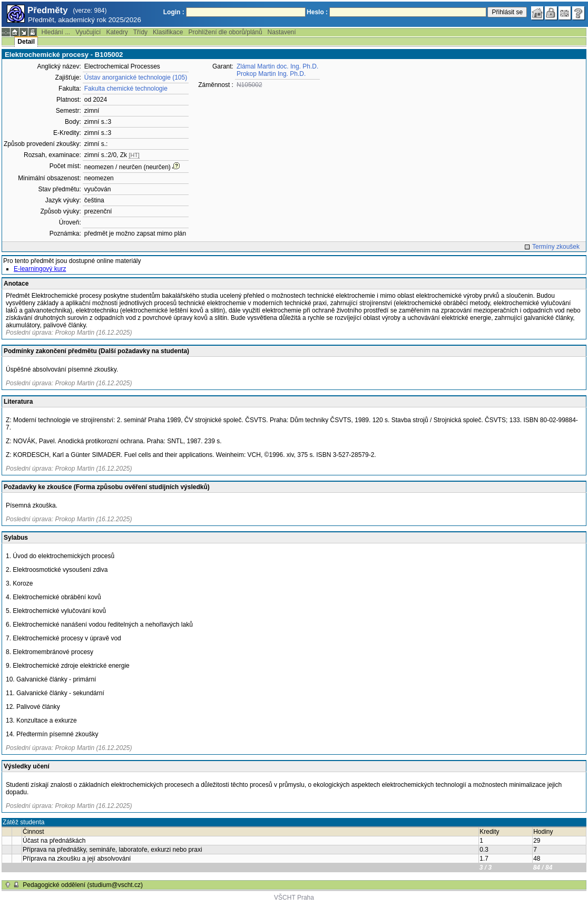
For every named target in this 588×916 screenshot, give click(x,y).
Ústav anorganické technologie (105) (136, 77)
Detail (26, 42)
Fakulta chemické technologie (126, 89)
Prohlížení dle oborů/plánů (225, 32)
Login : (174, 12)
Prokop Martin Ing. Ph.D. (271, 74)
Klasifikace (168, 32)
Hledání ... (56, 32)
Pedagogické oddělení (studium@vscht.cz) (83, 885)
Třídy (140, 32)
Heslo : (317, 12)
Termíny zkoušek (556, 247)
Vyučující (88, 32)
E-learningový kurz (40, 269)
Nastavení (282, 32)
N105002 (249, 85)
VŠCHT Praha (294, 898)
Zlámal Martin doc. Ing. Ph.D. (277, 66)
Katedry (117, 32)
